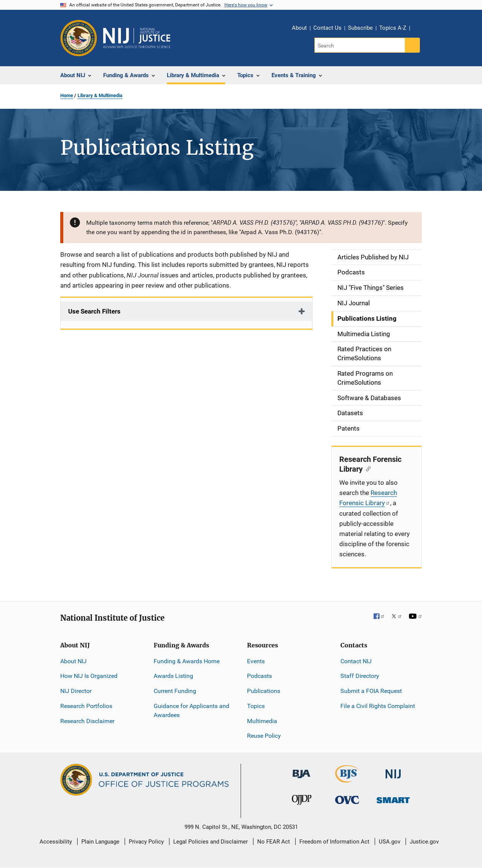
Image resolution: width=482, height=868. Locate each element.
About (299, 28)
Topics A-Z (393, 28)
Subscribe (360, 28)
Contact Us (327, 28)
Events (256, 661)
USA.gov (390, 842)
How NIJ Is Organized (89, 676)
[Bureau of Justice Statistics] (347, 779)
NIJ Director (76, 691)
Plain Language (100, 842)
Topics (256, 706)
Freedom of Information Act (334, 842)
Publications (264, 691)
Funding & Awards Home (187, 661)
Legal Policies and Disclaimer (210, 842)
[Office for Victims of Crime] (347, 800)
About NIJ (73, 661)
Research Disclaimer (87, 721)
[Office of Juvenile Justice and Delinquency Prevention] (302, 802)
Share (418, 29)
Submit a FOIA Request (371, 691)
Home (67, 95)
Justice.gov (424, 842)
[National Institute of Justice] (393, 771)
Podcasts (259, 676)
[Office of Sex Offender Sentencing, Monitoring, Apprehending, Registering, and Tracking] (393, 798)
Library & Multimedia (100, 95)
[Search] (360, 45)
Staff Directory (360, 676)
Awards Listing (173, 676)
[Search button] (412, 45)
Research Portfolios (86, 706)
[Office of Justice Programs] (79, 38)
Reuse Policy (264, 736)
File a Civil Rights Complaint (378, 706)
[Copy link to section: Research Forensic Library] (367, 468)
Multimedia (262, 721)
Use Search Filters (94, 311)
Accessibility (56, 842)
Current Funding (175, 691)
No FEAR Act (274, 842)
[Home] (137, 38)
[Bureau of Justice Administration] (301, 770)
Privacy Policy (146, 842)
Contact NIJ (356, 661)
